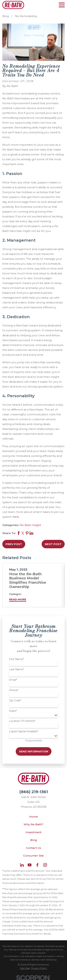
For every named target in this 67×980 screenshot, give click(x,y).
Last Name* (17, 669)
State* (13, 711)
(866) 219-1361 (34, 792)
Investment (33, 832)
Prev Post (14, 544)
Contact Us (33, 848)
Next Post (53, 544)
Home (33, 817)
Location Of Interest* (22, 721)
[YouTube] (30, 865)
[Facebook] (37, 865)
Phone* (14, 690)
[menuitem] (25, 968)
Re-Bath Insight (30, 525)
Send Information (34, 751)
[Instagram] (45, 865)
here (16, 517)
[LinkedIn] (22, 865)
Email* (13, 680)
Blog (34, 840)
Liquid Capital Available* (24, 731)
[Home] (13, 5)
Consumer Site (33, 856)
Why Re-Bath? (33, 824)
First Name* (17, 659)
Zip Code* (15, 701)
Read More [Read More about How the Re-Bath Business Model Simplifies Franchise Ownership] (18, 599)
